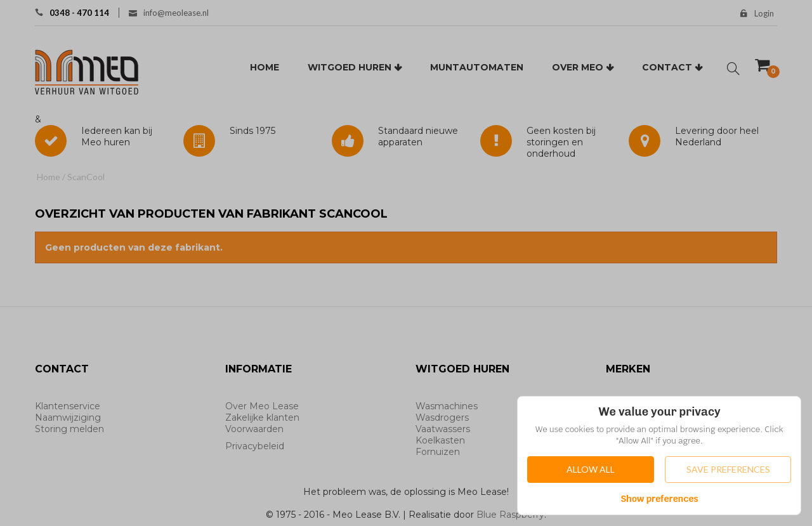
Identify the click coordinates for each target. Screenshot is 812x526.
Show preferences (659, 499)
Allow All (591, 469)
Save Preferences (728, 469)
